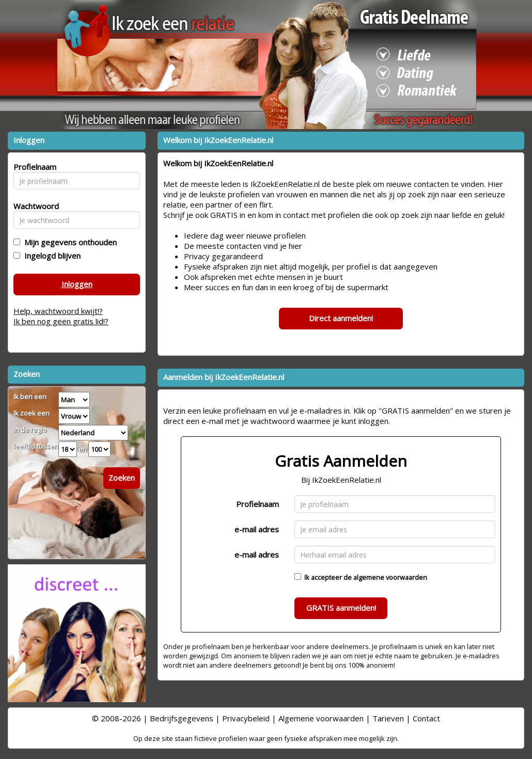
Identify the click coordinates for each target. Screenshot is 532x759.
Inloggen (77, 284)
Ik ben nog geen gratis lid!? (61, 321)
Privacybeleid (246, 718)
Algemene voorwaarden (321, 718)
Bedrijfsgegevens (182, 718)
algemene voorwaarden (390, 577)
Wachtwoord (33, 206)
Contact (426, 718)
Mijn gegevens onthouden (68, 242)
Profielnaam (257, 504)
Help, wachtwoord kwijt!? (58, 311)
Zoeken (122, 478)
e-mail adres (257, 529)
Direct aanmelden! (341, 318)
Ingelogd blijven (50, 256)
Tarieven (388, 718)
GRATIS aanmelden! (341, 608)
